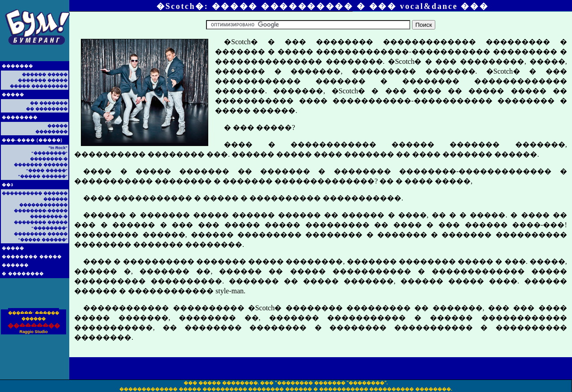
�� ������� (49, 103)
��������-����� (41, 211)
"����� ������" (43, 176)
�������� (20, 117)
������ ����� (45, 75)
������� (17, 66)
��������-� (49, 159)
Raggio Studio (33, 332)
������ (15, 265)
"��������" (49, 153)
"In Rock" (58, 148)
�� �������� (47, 109)
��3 (8, 185)
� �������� (23, 274)
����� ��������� (39, 86)
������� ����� (43, 80)
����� (13, 95)
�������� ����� (32, 257)
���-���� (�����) (32, 140)
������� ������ (41, 165)
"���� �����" (47, 171)
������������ (43, 205)
